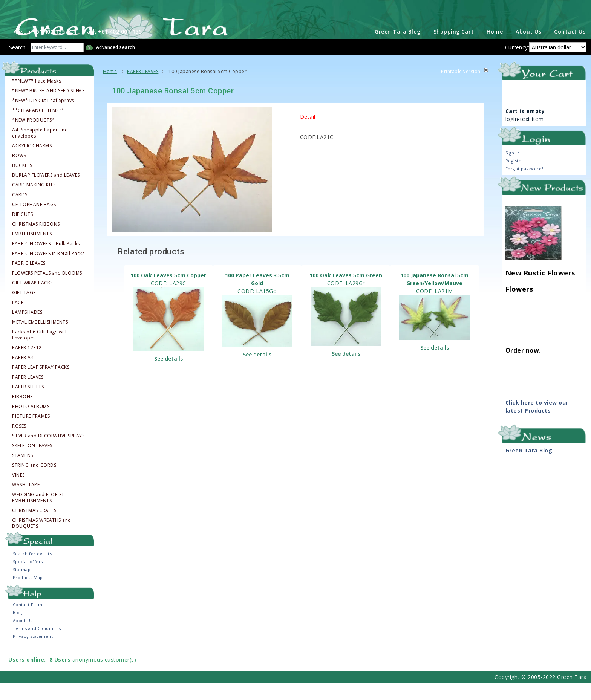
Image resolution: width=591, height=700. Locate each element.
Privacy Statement (33, 653)
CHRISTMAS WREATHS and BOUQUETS (42, 541)
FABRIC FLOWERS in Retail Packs (48, 271)
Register (514, 178)
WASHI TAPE (26, 502)
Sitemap (22, 587)
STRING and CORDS (34, 483)
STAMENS (23, 473)
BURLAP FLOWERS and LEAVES (46, 193)
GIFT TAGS (24, 310)
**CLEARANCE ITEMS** (38, 128)
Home (495, 49)
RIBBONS (22, 414)
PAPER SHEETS (28, 404)
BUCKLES (22, 183)
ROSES (19, 443)
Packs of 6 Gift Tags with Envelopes (40, 352)
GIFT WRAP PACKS (32, 300)
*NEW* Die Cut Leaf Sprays (43, 118)
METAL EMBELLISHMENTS (40, 339)
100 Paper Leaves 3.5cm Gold (257, 297)
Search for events (32, 571)
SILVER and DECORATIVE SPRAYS (48, 453)
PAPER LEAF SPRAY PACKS (41, 385)
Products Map (28, 595)
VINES (18, 492)
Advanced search (116, 65)
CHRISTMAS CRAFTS (34, 528)
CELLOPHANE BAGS (34, 222)
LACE (18, 320)
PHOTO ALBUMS (31, 424)
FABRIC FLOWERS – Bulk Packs (46, 261)
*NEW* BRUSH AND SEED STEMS (48, 108)
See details (168, 376)
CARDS (20, 212)
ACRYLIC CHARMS (32, 163)
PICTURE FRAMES (31, 434)
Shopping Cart (454, 49)
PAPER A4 (23, 375)
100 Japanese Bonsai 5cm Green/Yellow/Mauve (434, 297)
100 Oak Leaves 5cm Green (346, 293)
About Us (528, 49)
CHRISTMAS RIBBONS (36, 241)
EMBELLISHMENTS (32, 251)
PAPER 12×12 (27, 365)
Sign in (513, 170)
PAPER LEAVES (28, 394)
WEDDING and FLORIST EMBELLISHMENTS (38, 515)
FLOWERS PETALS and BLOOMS (47, 290)
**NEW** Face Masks (37, 98)
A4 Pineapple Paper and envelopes (40, 150)
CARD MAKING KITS (34, 202)
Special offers (28, 579)
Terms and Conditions (37, 646)
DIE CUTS (22, 232)
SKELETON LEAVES (32, 463)
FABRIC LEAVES (29, 281)
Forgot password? (524, 186)
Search (17, 65)
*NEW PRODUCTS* (33, 138)
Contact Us (570, 49)
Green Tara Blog (398, 49)
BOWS (19, 173)
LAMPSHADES (27, 330)
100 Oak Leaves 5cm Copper (168, 293)
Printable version (461, 89)
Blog (18, 630)
